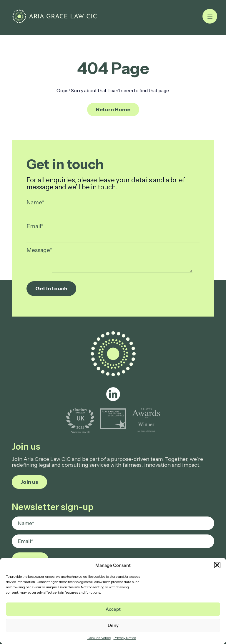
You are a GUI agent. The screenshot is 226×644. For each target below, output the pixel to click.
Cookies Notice (99, 638)
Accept (113, 609)
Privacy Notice (125, 638)
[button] (217, 565)
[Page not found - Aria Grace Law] (55, 16)
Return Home (113, 110)
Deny (113, 625)
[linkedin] (113, 394)
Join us (29, 482)
